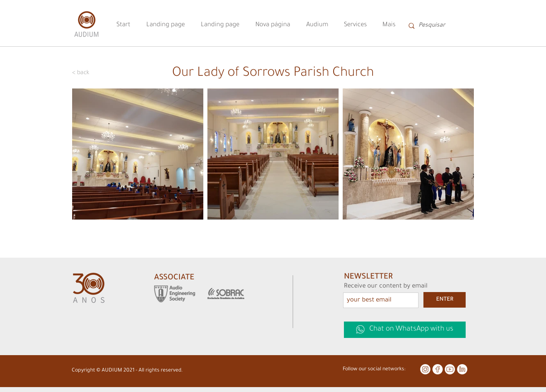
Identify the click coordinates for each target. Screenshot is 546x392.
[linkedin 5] (462, 369)
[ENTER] (445, 300)
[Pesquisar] (437, 26)
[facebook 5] (438, 369)
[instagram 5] (425, 369)
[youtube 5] (450, 369)
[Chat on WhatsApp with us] (405, 330)
